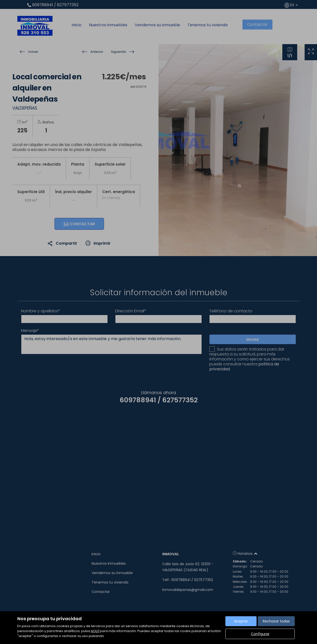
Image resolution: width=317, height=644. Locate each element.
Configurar (260, 634)
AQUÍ (95, 631)
